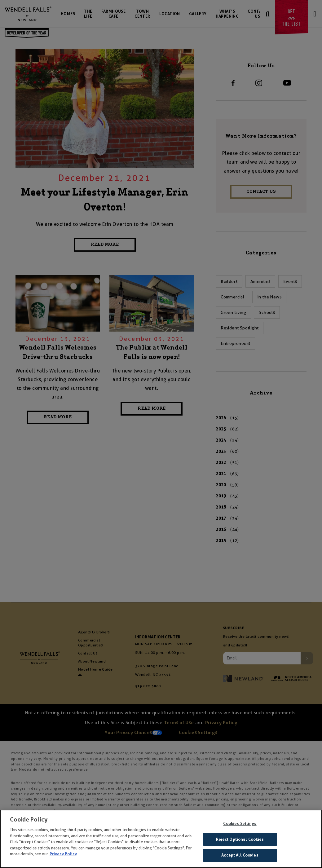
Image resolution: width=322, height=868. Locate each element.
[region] (161, 839)
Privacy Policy (63, 854)
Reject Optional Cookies (240, 839)
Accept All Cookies (240, 855)
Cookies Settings (240, 824)
